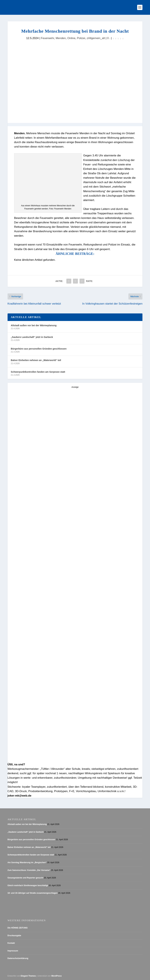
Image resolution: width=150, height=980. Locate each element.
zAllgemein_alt (96, 38)
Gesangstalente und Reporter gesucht (25, 878)
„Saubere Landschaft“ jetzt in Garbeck (32, 337)
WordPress (56, 976)
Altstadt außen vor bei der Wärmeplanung (34, 326)
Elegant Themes (28, 976)
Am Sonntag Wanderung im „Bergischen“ (27, 863)
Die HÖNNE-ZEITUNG (18, 928)
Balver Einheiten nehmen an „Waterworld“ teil (36, 360)
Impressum (13, 951)
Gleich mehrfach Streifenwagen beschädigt (28, 885)
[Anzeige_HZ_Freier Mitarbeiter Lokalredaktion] (75, 759)
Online (71, 38)
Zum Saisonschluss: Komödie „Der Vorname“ (29, 870)
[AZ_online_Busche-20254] (68, 508)
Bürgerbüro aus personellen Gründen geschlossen (39, 349)
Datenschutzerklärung (18, 959)
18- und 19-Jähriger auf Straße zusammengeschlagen (33, 893)
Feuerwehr (47, 38)
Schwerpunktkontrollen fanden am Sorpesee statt (38, 372)
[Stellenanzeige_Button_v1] (36, 567)
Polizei (81, 38)
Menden (61, 38)
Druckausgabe (14, 936)
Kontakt (11, 943)
